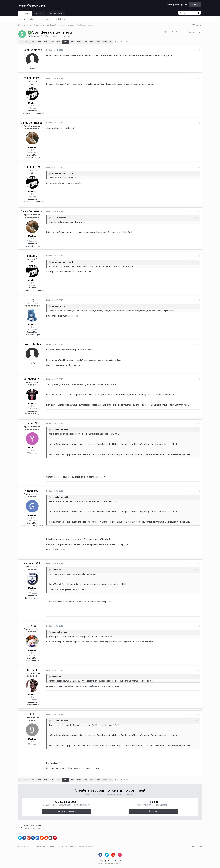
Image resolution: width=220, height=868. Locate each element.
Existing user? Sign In (177, 5)
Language (104, 861)
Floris (32, 626)
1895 (52, 42)
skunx (33, 36)
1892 (32, 42)
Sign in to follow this (175, 32)
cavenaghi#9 (32, 563)
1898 (72, 42)
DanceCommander (32, 123)
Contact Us (116, 861)
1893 (39, 42)
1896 (59, 42)
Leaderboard (60, 19)
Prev (26, 42)
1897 (66, 42)
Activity (39, 14)
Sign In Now (154, 811)
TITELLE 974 (32, 78)
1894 (46, 42)
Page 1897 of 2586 (123, 42)
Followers (190, 32)
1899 (79, 42)
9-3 (32, 714)
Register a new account (66, 811)
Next (105, 42)
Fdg (32, 300)
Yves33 (32, 423)
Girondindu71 (32, 379)
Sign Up (195, 5)
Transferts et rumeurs (61, 36)
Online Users (44, 19)
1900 (85, 42)
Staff (32, 19)
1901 (92, 42)
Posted (55, 50)
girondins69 (32, 491)
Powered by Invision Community (110, 864)
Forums (22, 19)
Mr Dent (32, 670)
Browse (25, 14)
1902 (99, 42)
